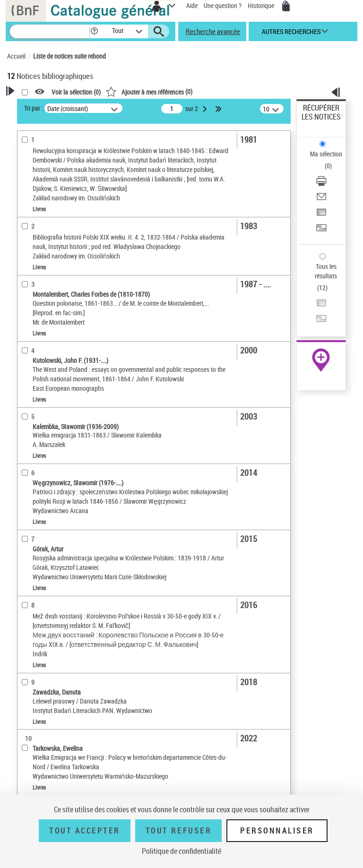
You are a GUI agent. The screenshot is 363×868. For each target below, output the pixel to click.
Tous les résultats (326, 271)
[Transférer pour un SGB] (321, 231)
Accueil (16, 56)
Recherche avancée (213, 31)
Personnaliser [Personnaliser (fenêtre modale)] (277, 831)
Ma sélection (326, 154)
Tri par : (34, 108)
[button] (94, 31)
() (149, 91)
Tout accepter (85, 831)
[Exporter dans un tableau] (321, 215)
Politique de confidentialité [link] (181, 851)
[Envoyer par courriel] (321, 200)
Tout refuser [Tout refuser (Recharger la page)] (178, 831)
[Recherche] (50, 31)
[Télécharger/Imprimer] (321, 184)
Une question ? (223, 5)
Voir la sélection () (76, 92)
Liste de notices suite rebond (69, 56)
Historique (262, 5)
